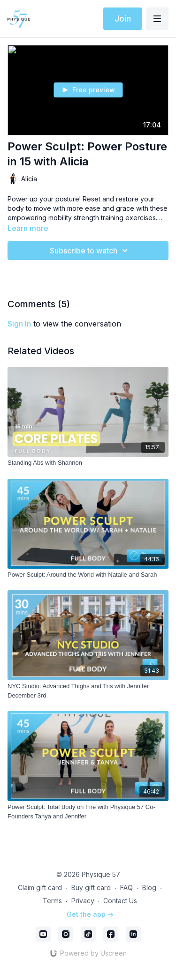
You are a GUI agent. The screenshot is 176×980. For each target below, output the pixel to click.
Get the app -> (90, 914)
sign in (19, 324)
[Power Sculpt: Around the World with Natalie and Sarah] (88, 575)
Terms (52, 901)
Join (123, 19)
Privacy (83, 901)
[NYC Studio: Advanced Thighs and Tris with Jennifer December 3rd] (88, 691)
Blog (149, 887)
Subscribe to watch (90, 251)
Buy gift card (91, 887)
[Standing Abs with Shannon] (88, 463)
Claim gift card (40, 887)
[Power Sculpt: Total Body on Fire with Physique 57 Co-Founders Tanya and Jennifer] (88, 812)
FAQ (126, 887)
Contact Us (120, 901)
